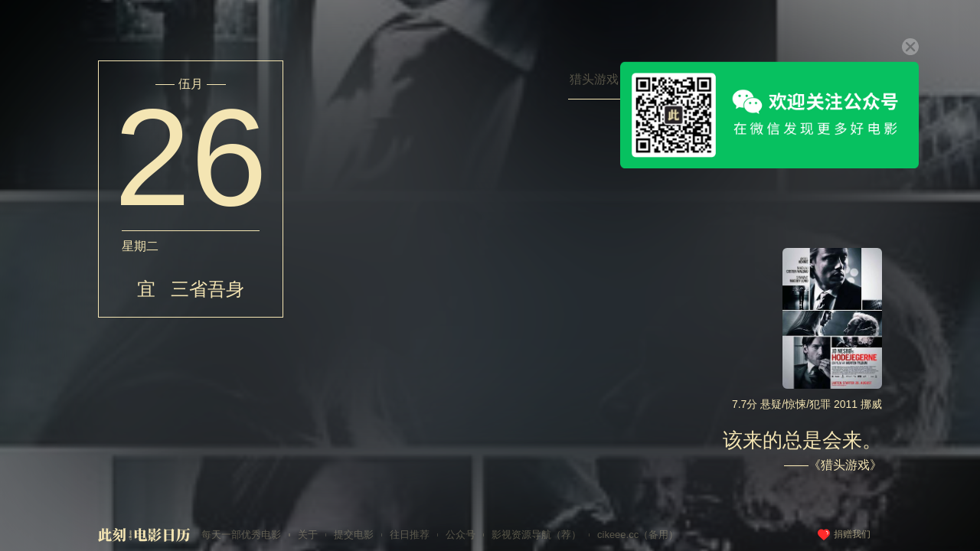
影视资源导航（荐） (536, 535)
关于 (308, 535)
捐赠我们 (852, 534)
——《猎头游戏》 (833, 465)
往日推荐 (410, 535)
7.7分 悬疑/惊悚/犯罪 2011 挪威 (807, 404)
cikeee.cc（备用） (638, 535)
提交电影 (354, 535)
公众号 (461, 535)
